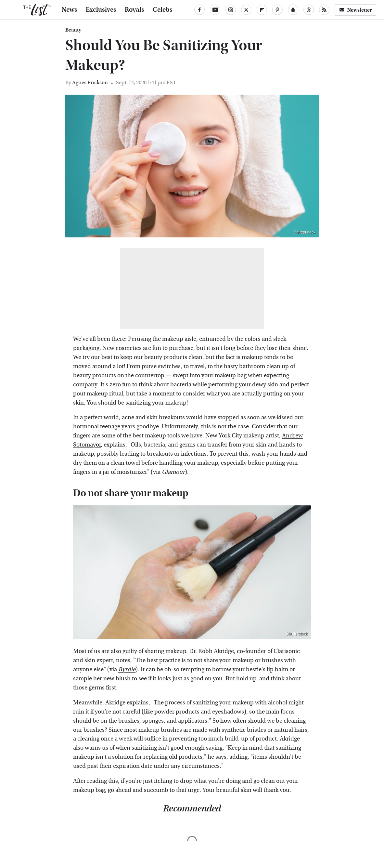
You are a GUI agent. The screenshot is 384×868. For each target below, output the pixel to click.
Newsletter (355, 10)
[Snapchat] (293, 10)
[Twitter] (246, 10)
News (70, 10)
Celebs (163, 10)
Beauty (73, 30)
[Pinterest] (277, 10)
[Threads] (309, 10)
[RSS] (324, 10)
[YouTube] (215, 10)
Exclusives (101, 10)
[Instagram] (231, 10)
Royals (134, 10)
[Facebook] (199, 10)
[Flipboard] (262, 10)
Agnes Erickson (90, 82)
